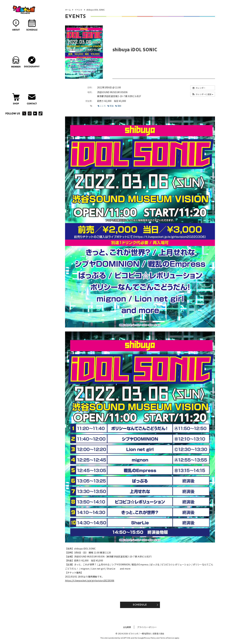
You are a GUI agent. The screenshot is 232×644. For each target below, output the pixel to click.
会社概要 (127, 627)
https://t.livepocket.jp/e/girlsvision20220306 (90, 581)
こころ (102, 106)
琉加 (110, 106)
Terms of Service (167, 638)
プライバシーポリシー (147, 627)
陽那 (118, 106)
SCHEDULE (140, 605)
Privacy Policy (150, 638)
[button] (203, 94)
